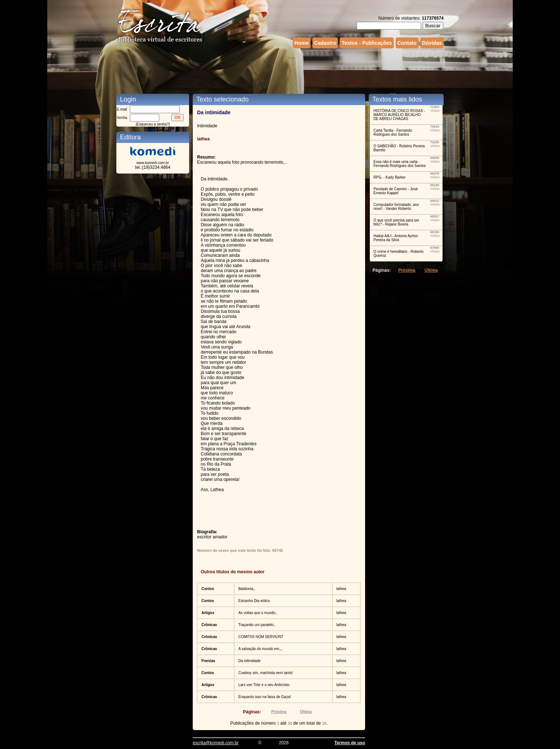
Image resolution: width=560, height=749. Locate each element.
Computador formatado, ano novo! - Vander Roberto (396, 207)
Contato (407, 43)
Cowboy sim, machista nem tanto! (265, 673)
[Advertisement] (280, 70)
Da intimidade (249, 661)
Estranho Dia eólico (254, 601)
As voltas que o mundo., (258, 613)
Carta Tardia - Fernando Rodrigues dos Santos (393, 132)
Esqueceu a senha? (153, 124)
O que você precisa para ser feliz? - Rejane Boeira (396, 222)
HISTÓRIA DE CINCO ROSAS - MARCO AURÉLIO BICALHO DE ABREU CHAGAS (399, 115)
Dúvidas (432, 43)
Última (306, 712)
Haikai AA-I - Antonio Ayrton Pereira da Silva (396, 238)
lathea (341, 589)
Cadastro (325, 43)
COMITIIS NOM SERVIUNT (261, 637)
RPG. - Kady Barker (389, 177)
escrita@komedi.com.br (216, 743)
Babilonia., (247, 589)
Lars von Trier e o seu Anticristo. (264, 685)
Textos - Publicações (367, 43)
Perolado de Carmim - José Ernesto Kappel (396, 191)
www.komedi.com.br (153, 163)
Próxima (279, 712)
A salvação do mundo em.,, (260, 649)
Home (302, 43)
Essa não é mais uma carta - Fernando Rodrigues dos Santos (400, 164)
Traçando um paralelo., (257, 625)
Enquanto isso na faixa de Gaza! (265, 697)
